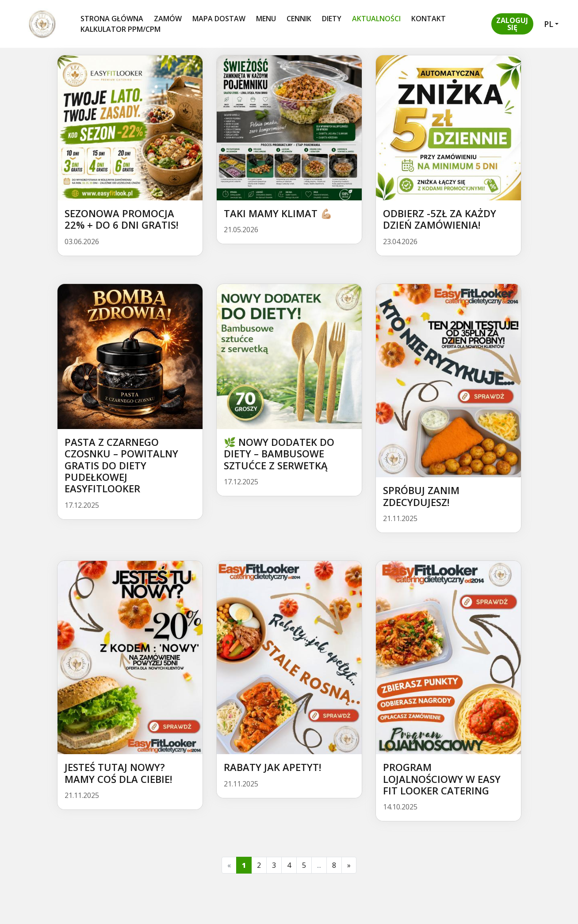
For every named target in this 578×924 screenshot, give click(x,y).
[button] (512, 24)
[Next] (349, 865)
